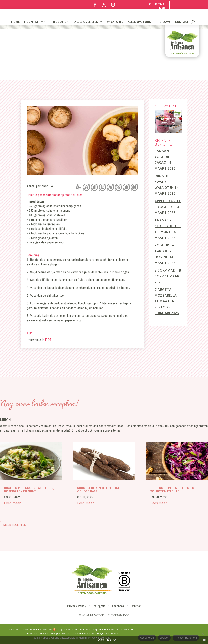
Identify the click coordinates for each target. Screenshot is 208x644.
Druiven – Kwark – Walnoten (164, 182)
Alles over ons (139, 22)
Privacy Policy (77, 606)
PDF (48, 340)
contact (182, 22)
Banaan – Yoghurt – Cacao (164, 157)
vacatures (115, 22)
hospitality (34, 22)
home (15, 22)
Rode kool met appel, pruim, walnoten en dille (173, 490)
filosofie (59, 22)
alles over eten (86, 22)
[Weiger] (203, 634)
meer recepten (15, 525)
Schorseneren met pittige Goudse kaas (99, 490)
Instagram (99, 606)
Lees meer (12, 503)
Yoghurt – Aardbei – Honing (164, 251)
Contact (136, 606)
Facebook (118, 606)
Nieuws (165, 22)
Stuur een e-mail (157, 6)
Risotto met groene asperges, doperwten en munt (29, 490)
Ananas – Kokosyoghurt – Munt (168, 226)
